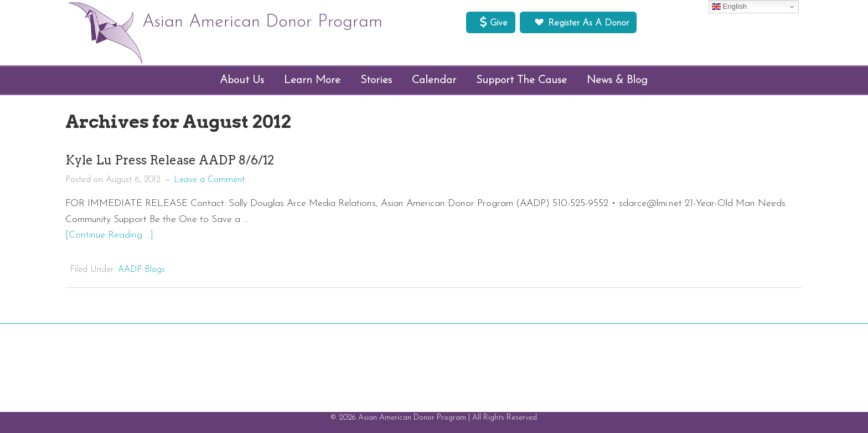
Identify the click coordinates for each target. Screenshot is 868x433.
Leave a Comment (209, 180)
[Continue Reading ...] (109, 235)
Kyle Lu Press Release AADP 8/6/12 (170, 160)
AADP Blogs (141, 270)
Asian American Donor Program (262, 22)
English (729, 7)
